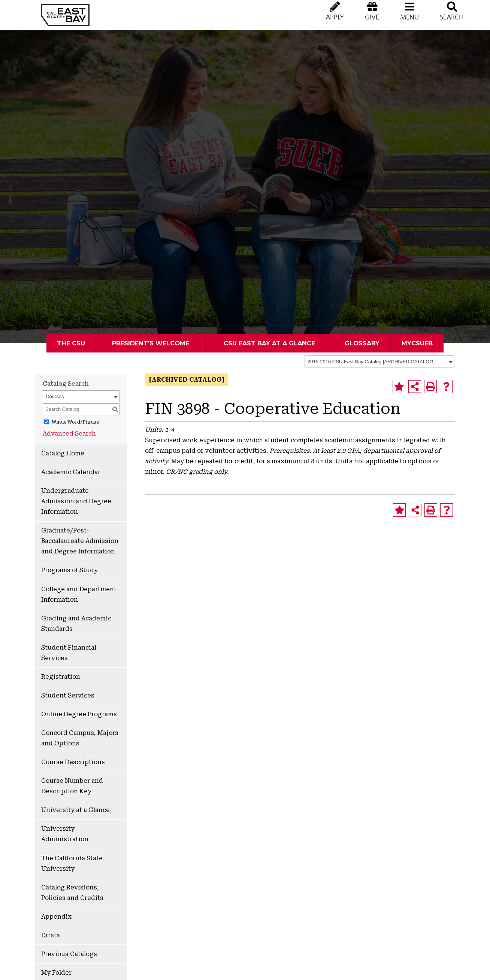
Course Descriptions (73, 762)
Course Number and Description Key (72, 786)
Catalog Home (63, 453)
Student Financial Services (69, 653)
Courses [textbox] (55, 396)
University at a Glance (75, 810)
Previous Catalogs (69, 954)
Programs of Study (69, 570)
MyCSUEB (417, 343)
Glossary (362, 343)
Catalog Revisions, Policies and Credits (72, 893)
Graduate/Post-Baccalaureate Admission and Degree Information (80, 541)
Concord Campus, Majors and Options (80, 738)
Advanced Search (69, 433)
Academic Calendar (71, 472)
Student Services (68, 695)
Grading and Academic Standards (76, 624)
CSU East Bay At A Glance (269, 343)
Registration (61, 677)
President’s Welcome (151, 343)
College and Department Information (79, 594)
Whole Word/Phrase (75, 422)
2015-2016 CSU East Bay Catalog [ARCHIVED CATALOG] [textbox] (371, 362)
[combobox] (379, 361)
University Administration (65, 834)
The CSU (71, 343)
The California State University (72, 863)
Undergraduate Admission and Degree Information (76, 501)
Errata (51, 935)
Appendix (56, 917)
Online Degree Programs (79, 714)
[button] (409, 19)
